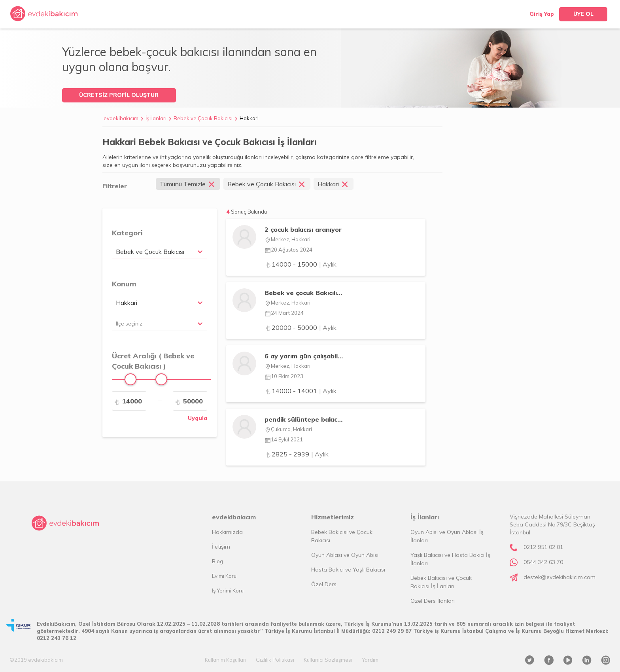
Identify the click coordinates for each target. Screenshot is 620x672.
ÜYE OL (583, 14)
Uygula (198, 418)
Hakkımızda (227, 532)
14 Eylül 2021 (284, 439)
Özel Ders (324, 584)
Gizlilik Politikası (275, 660)
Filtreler (115, 186)
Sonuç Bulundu (249, 212)
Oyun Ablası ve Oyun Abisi (345, 555)
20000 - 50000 (301, 327)
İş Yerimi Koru (228, 591)
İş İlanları (156, 118)
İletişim (221, 547)
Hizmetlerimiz (333, 517)
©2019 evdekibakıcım (36, 660)
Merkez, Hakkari (287, 239)
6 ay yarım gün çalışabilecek (304, 356)
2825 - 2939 (297, 454)
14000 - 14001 (301, 391)
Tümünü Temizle (188, 184)
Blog (217, 561)
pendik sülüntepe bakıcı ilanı (304, 419)
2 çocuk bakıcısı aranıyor (303, 229)
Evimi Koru (224, 576)
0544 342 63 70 (543, 562)
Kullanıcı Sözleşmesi (328, 660)
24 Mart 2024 (284, 313)
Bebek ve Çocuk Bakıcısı (203, 118)
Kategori (127, 233)
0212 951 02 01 (543, 547)
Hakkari (249, 118)
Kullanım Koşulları (226, 660)
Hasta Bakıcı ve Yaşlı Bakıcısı (348, 570)
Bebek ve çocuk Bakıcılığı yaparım (304, 293)
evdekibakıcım (121, 118)
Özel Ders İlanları (433, 601)
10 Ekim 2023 (284, 376)
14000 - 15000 (301, 264)
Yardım (370, 660)
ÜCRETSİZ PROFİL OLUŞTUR (119, 95)
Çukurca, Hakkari (288, 429)
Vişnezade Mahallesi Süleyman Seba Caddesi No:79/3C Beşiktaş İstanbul (552, 524)
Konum (124, 284)
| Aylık (328, 264)
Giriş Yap (542, 14)
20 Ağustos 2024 (288, 250)
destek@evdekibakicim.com (560, 577)
